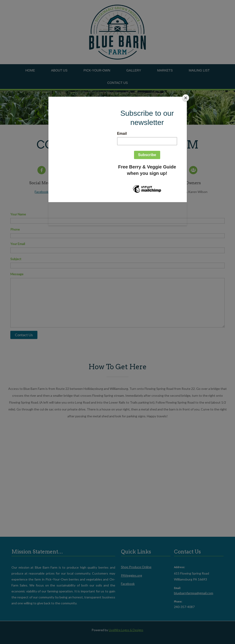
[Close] (186, 98)
